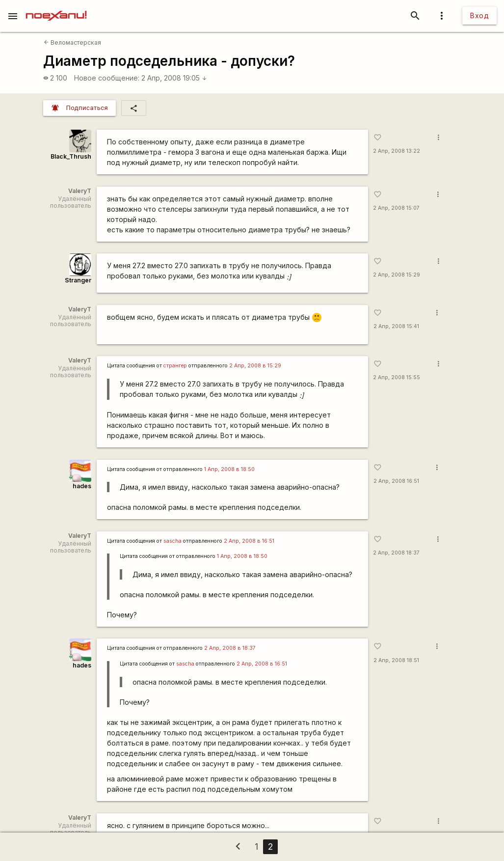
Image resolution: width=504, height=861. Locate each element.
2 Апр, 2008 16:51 (396, 481)
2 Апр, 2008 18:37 (396, 553)
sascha (172, 541)
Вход (479, 15)
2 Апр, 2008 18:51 (396, 660)
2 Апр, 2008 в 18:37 (230, 648)
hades (82, 486)
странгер (175, 366)
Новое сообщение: (107, 78)
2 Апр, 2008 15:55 (397, 377)
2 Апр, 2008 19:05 (174, 78)
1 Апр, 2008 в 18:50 (229, 469)
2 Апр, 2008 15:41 (396, 326)
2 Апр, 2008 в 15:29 (255, 366)
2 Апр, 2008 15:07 (396, 208)
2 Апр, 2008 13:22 (397, 151)
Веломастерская (72, 42)
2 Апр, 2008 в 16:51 (249, 541)
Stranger (78, 280)
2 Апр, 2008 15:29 (397, 275)
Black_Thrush (71, 156)
